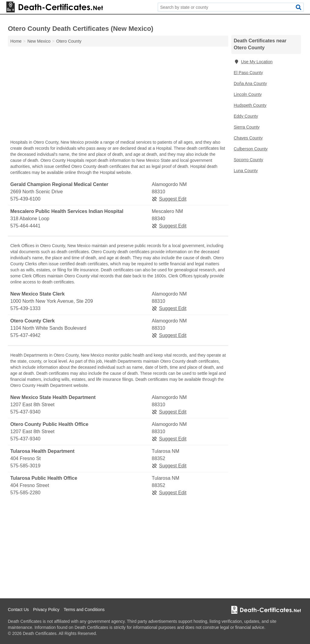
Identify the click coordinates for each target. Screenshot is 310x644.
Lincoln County (248, 94)
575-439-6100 (25, 199)
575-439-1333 (25, 308)
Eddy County (246, 116)
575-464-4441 (25, 226)
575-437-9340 (25, 412)
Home (16, 41)
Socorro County (248, 160)
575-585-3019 (25, 466)
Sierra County (247, 127)
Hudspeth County (250, 105)
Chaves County (248, 138)
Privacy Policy (46, 610)
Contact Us (18, 610)
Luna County (246, 171)
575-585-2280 (25, 493)
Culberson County (251, 149)
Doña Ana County (250, 83)
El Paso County (248, 73)
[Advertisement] (118, 94)
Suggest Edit (169, 199)
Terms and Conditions (84, 610)
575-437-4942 (25, 335)
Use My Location (253, 62)
